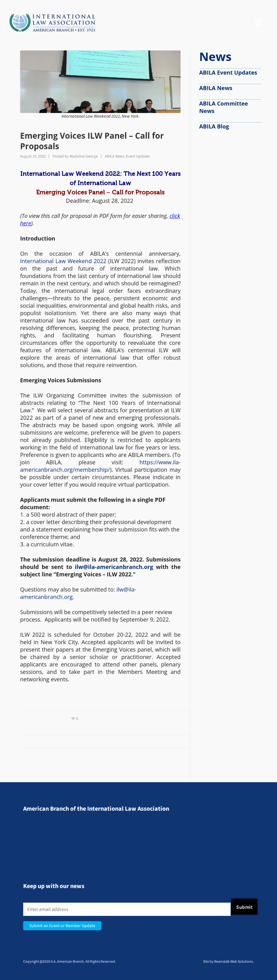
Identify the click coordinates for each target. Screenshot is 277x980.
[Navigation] (258, 23)
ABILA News (114, 156)
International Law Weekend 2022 (63, 261)
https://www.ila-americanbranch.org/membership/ (100, 466)
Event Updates (138, 156)
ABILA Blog (214, 126)
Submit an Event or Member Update (62, 926)
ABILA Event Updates (228, 72)
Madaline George (84, 156)
